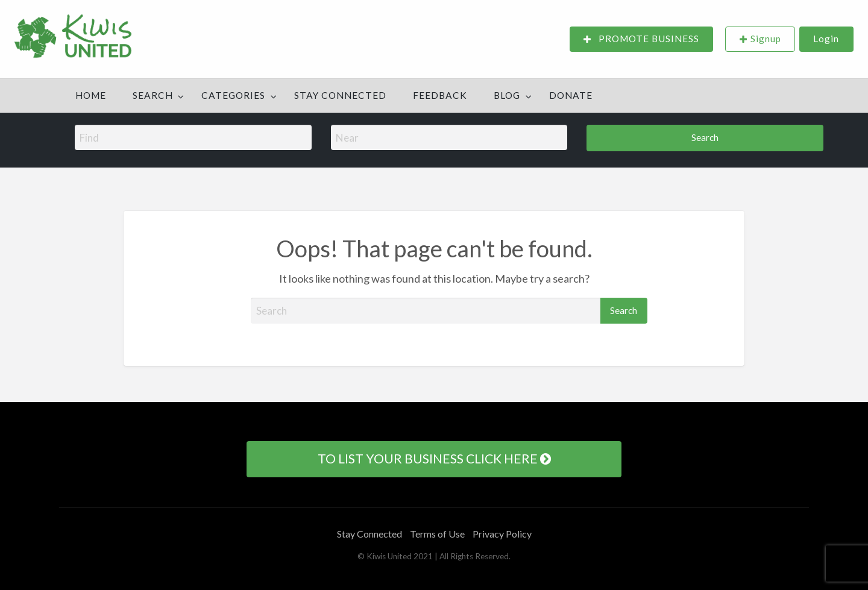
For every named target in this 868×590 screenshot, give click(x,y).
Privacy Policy (502, 534)
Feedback (440, 95)
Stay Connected (340, 95)
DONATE (571, 95)
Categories (233, 95)
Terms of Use (437, 534)
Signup (766, 39)
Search (153, 95)
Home (91, 95)
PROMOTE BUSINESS (642, 39)
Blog (507, 95)
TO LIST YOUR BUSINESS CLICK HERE (434, 459)
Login (826, 39)
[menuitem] (642, 39)
